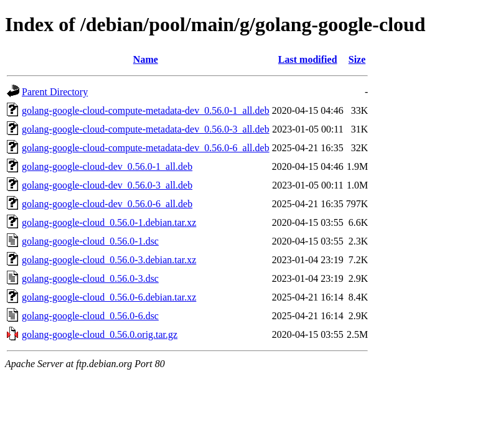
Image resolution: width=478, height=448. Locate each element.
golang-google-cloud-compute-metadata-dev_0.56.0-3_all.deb (146, 129)
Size (357, 59)
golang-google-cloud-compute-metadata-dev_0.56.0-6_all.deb (146, 148)
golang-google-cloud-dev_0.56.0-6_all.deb (107, 204)
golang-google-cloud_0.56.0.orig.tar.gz (100, 334)
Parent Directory (55, 92)
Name (146, 59)
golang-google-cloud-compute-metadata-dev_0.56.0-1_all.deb (146, 110)
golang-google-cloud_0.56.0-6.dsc (90, 316)
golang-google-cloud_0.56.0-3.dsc (90, 278)
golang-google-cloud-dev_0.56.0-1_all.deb (107, 166)
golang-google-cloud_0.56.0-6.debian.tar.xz (109, 297)
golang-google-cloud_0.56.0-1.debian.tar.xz (109, 222)
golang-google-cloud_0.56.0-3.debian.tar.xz (109, 260)
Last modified (308, 59)
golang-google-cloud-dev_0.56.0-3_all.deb (107, 185)
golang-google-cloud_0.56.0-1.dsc (90, 241)
